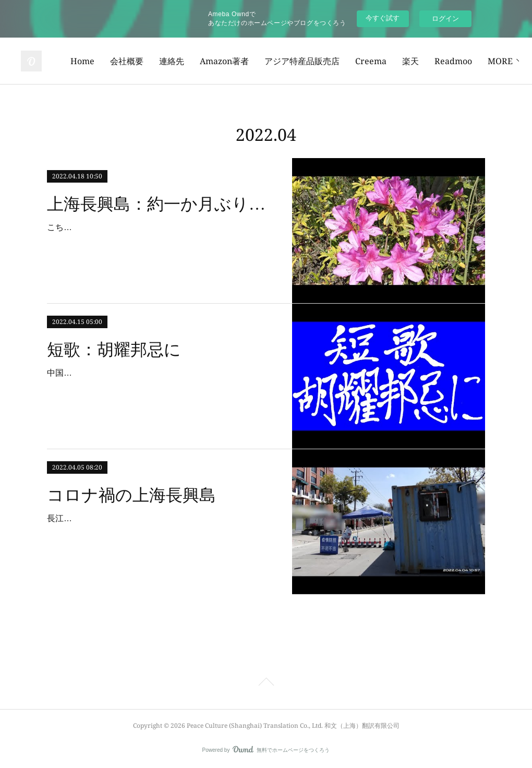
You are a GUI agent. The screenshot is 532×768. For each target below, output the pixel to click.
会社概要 (201, 61)
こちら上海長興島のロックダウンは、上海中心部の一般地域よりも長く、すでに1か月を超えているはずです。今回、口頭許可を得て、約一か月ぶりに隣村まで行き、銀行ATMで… (160, 242)
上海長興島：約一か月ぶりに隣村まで (160, 204)
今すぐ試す (383, 18)
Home (157, 61)
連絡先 (246, 61)
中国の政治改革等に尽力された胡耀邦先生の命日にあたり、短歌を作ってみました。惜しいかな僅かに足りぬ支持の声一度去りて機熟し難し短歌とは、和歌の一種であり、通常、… (160, 388)
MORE (489, 61)
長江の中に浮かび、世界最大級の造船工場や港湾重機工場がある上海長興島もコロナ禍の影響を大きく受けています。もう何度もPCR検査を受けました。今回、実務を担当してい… (160, 533)
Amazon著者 (299, 61)
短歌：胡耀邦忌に (114, 350)
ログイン (445, 19)
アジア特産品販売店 (377, 61)
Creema (445, 61)
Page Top (266, 683)
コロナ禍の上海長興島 (131, 495)
